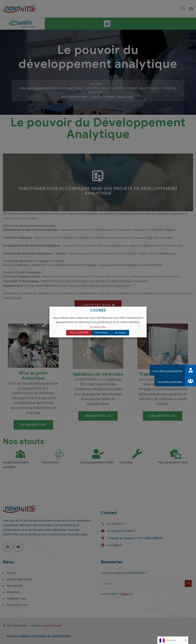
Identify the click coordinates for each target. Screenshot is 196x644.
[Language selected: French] (173, 640)
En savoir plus (98, 327)
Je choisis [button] (120, 333)
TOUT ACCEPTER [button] (79, 333)
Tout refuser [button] (101, 333)
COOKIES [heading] (98, 310)
